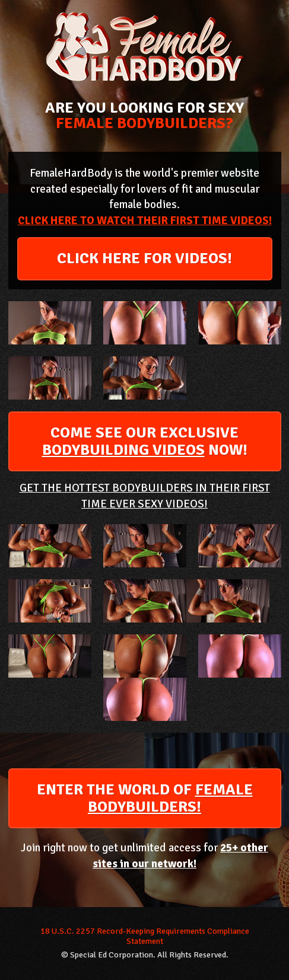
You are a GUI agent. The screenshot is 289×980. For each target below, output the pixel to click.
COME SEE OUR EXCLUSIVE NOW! (145, 441)
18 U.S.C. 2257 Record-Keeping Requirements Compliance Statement (145, 936)
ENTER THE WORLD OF (145, 798)
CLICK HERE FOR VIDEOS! (144, 258)
